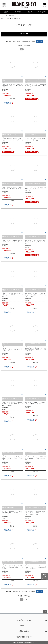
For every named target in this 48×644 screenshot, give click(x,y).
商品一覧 (30, 12)
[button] (26, 49)
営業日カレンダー (24, 637)
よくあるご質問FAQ (42, 12)
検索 (2, 16)
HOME (2, 18)
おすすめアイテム (6, 12)
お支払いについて (24, 620)
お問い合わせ (24, 631)
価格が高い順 (26, 41)
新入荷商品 (18, 12)
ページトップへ (45, 612)
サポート (24, 626)
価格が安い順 (17, 41)
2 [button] (24, 49)
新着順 (33, 41)
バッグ (8, 18)
